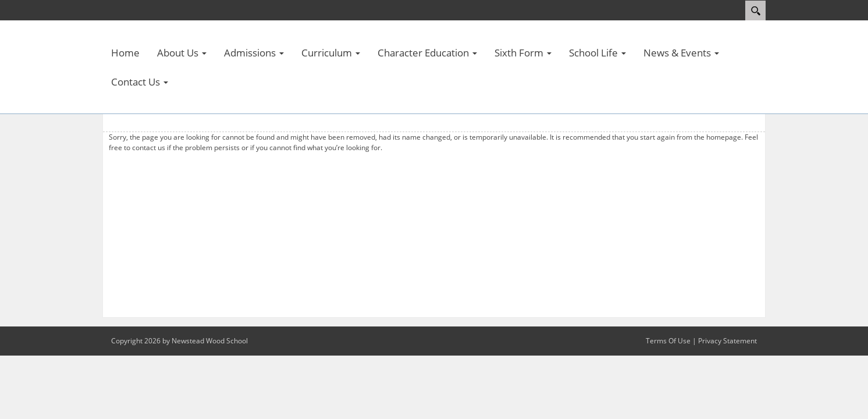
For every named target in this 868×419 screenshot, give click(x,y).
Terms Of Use (668, 341)
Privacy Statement (728, 341)
